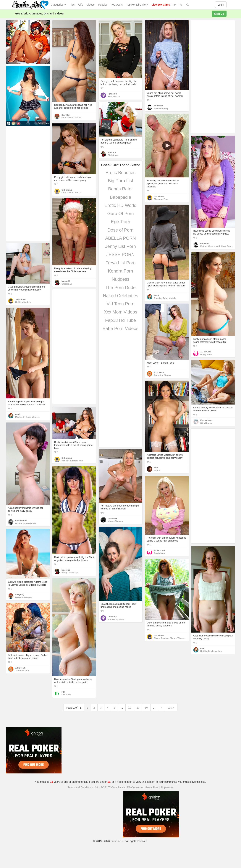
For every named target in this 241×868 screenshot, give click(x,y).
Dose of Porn (120, 230)
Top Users (117, 5)
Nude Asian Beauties (26, 523)
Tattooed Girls (22, 671)
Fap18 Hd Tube (121, 320)
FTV (63, 692)
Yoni (156, 468)
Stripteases (167, 787)
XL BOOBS (206, 352)
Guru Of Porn (121, 213)
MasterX (112, 152)
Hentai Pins (152, 787)
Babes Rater (121, 189)
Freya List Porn (121, 263)
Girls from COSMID (71, 118)
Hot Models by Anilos (211, 651)
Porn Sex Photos (162, 375)
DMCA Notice (135, 787)
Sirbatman (159, 196)
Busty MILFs (114, 97)
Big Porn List (120, 181)
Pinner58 (112, 94)
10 (130, 708)
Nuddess (121, 279)
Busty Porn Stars (70, 573)
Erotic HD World (121, 205)
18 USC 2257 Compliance (110, 787)
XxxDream (159, 372)
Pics (72, 5)
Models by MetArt (117, 619)
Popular (103, 5)
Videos (91, 5)
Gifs (81, 5)
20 (138, 708)
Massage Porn (161, 199)
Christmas (113, 155)
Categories (59, 5)
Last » (171, 708)
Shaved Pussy (161, 108)
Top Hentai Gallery (137, 5)
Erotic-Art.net (118, 841)
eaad (156, 295)
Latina (157, 470)
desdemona (21, 521)
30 (146, 708)
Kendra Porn (121, 271)
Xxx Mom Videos (121, 312)
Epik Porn (120, 222)
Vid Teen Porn (121, 304)
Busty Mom (206, 354)
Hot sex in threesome (72, 461)
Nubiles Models (23, 302)
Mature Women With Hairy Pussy (217, 246)
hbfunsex (112, 518)
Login (221, 5)
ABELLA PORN (121, 238)
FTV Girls (66, 695)
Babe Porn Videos (121, 328)
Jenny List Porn (121, 246)
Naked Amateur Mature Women (170, 638)
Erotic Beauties (121, 173)
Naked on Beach (23, 597)
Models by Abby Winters (27, 417)
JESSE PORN (120, 254)
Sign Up (219, 14)
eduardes (159, 106)
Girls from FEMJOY (71, 193)
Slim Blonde (206, 423)
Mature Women (115, 521)
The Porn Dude (121, 287)
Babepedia (121, 197)
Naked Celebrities (121, 296)
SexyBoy (66, 115)
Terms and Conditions (80, 787)
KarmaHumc (207, 420)
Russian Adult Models (165, 298)
